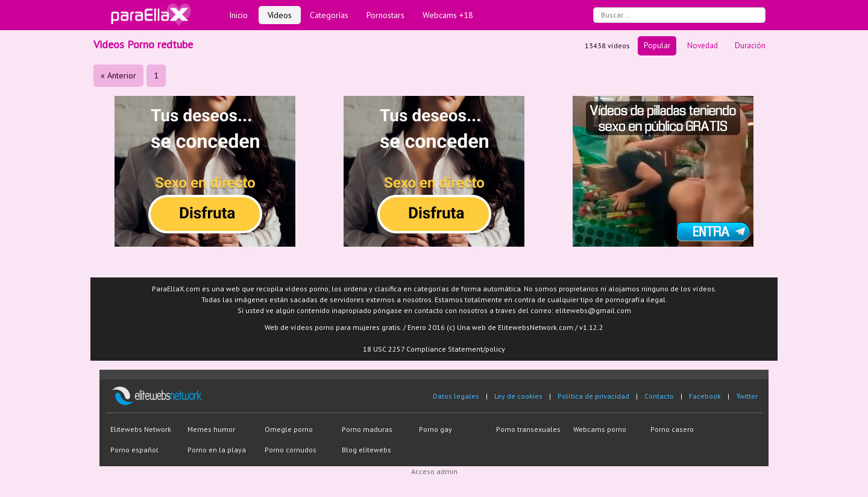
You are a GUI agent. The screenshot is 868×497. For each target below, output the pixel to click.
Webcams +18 (448, 15)
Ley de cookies (518, 396)
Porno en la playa (217, 450)
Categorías (329, 15)
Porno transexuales (528, 429)
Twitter (747, 396)
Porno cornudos (291, 450)
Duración (750, 46)
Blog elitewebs (366, 450)
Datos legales (456, 396)
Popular (657, 46)
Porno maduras (367, 429)
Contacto (659, 396)
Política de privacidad (593, 396)
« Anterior (118, 75)
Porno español (134, 450)
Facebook (705, 396)
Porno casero (672, 429)
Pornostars (385, 15)
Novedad (703, 46)
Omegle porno (289, 429)
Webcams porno (600, 429)
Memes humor (211, 429)
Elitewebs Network (141, 429)
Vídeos (280, 15)
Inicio (238, 15)
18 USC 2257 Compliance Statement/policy (434, 349)
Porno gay (436, 429)
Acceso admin (434, 471)
